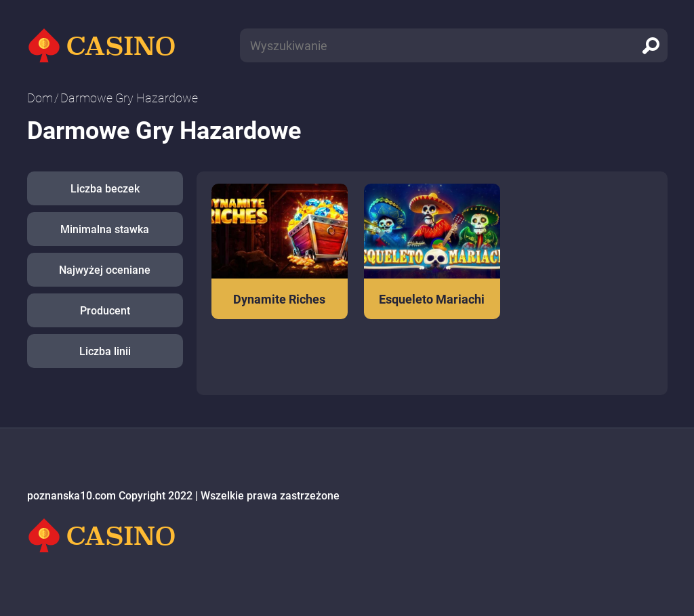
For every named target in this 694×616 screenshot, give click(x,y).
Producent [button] (105, 311)
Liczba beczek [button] (105, 189)
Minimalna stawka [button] (105, 229)
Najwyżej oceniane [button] (105, 270)
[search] (651, 45)
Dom (40, 98)
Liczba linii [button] (105, 351)
